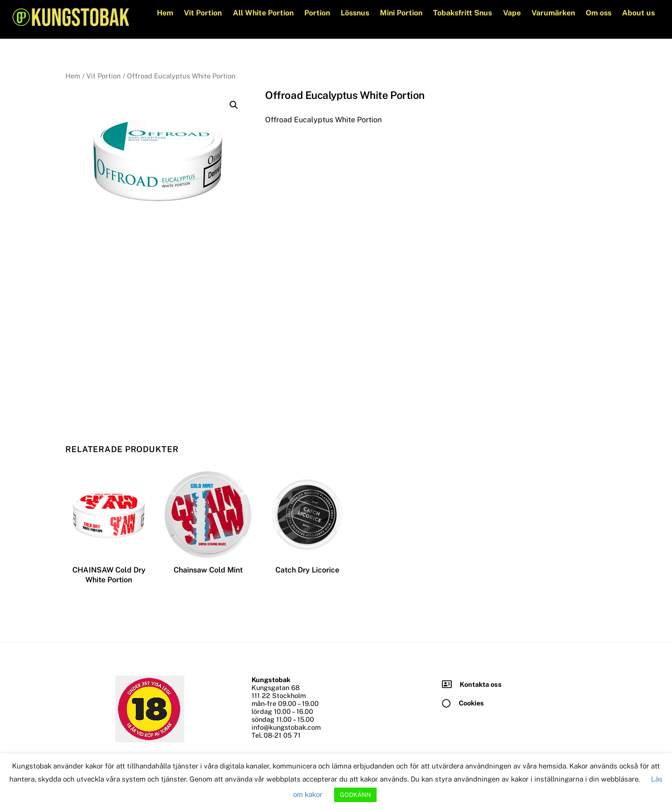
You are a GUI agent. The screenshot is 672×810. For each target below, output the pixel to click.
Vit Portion (203, 13)
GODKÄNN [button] (355, 795)
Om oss (598, 13)
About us (638, 13)
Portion (317, 13)
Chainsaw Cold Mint (208, 570)
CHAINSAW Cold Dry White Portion (109, 575)
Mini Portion (401, 13)
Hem (165, 13)
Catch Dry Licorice (307, 570)
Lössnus (354, 13)
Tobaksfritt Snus (462, 13)
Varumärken (553, 13)
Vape (511, 13)
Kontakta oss (481, 684)
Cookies (471, 703)
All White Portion (263, 13)
